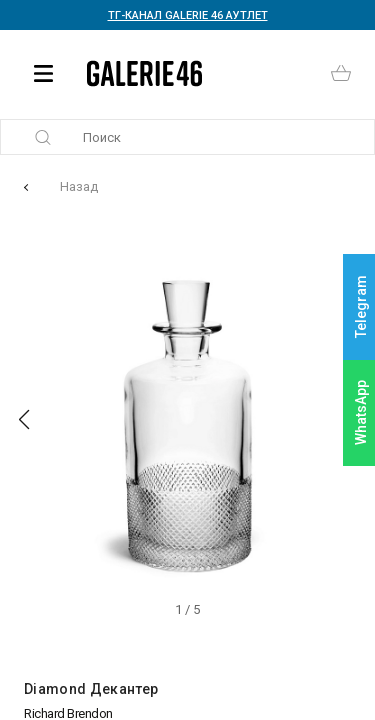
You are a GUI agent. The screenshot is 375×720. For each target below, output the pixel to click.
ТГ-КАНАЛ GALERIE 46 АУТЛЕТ (188, 15)
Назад (79, 186)
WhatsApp (361, 412)
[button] (24, 420)
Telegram (361, 307)
